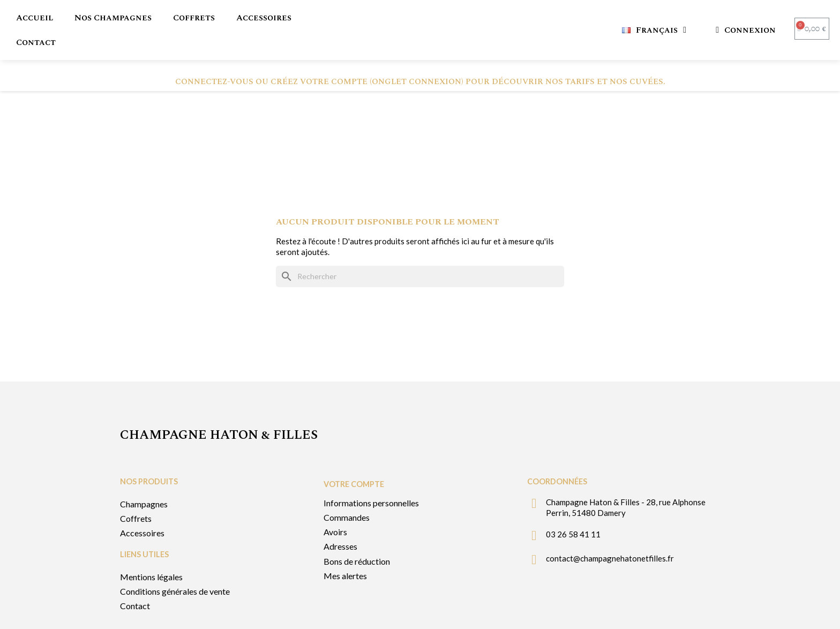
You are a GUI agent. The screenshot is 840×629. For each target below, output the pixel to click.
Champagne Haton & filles (219, 408)
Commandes (347, 491)
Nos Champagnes (113, 18)
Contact (36, 42)
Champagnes (144, 477)
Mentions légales (151, 550)
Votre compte (354, 457)
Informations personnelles (371, 476)
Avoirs (335, 505)
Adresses (340, 519)
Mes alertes (345, 549)
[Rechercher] (420, 250)
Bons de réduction (357, 534)
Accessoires (264, 18)
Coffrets (194, 18)
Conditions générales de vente (175, 564)
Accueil (35, 18)
